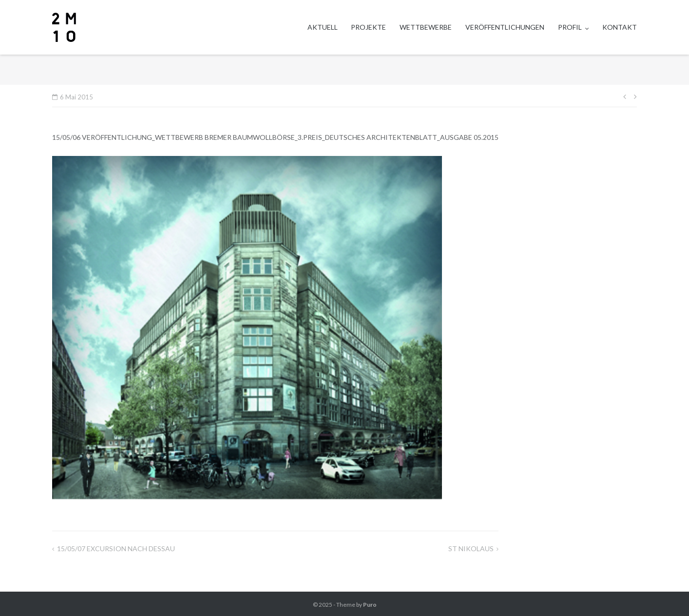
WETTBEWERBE (426, 27)
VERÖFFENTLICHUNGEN (505, 27)
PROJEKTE (368, 27)
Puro (370, 605)
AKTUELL (323, 27)
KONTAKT (620, 27)
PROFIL (570, 27)
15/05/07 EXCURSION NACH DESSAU (116, 549)
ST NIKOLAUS (471, 549)
